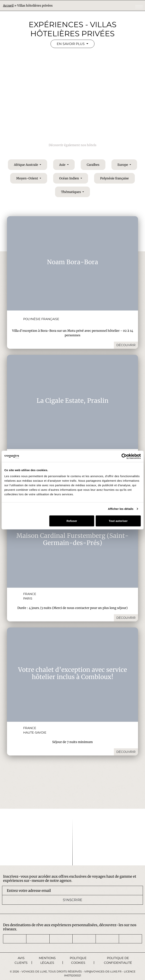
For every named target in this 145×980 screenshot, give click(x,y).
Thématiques (71, 191)
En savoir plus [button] (71, 44)
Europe (123, 164)
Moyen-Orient (28, 178)
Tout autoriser (118, 521)
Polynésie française (114, 178)
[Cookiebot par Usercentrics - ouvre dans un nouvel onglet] (124, 456)
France (30, 593)
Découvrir (126, 345)
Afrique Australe (26, 164)
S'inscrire (72, 899)
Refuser (72, 521)
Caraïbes (93, 164)
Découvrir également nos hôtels (72, 144)
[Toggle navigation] (139, 7)
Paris (28, 598)
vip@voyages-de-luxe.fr (103, 971)
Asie (63, 164)
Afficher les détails (121, 509)
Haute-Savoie (35, 732)
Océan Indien (69, 178)
